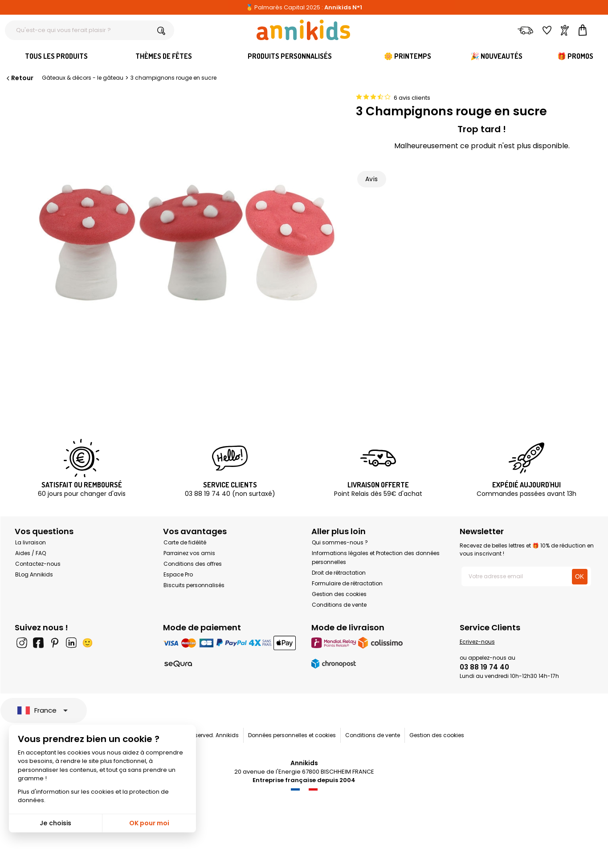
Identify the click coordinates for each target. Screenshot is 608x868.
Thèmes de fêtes (164, 56)
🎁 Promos (575, 56)
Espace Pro (178, 574)
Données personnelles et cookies (292, 735)
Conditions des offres (193, 564)
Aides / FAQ (31, 553)
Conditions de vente (339, 605)
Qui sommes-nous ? (340, 542)
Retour (19, 78)
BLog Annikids (34, 574)
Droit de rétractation (339, 573)
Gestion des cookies (339, 594)
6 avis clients (412, 98)
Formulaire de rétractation (347, 583)
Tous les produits (56, 56)
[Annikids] (303, 30)
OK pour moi (149, 823)
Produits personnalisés (290, 56)
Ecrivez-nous (477, 642)
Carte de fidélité (185, 542)
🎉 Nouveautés (496, 56)
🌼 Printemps (408, 56)
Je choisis (55, 823)
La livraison (31, 542)
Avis (372, 179)
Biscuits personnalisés (194, 585)
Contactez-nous (38, 564)
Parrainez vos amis (189, 553)
